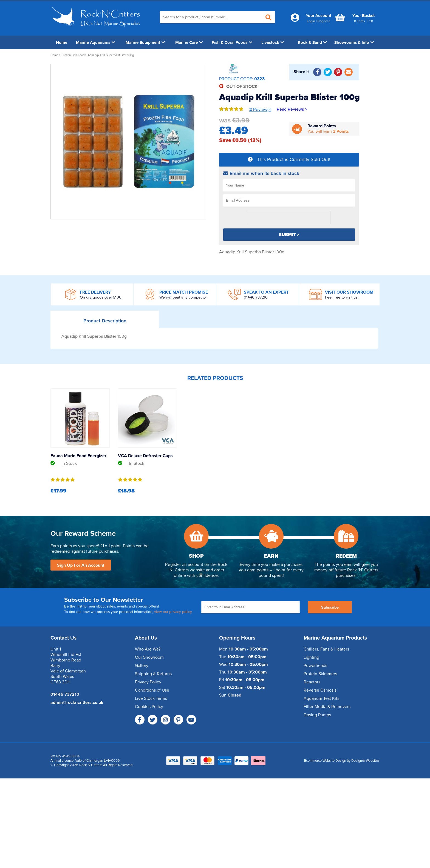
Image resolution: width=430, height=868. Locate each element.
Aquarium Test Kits (321, 698)
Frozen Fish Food (73, 55)
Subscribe (330, 607)
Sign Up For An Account (81, 565)
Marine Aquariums (96, 42)
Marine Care (189, 42)
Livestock (273, 42)
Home (62, 42)
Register (324, 21)
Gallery (142, 666)
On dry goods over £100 (101, 297)
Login (311, 21)
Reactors (312, 682)
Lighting (311, 657)
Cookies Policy (149, 707)
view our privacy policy (173, 612)
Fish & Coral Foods (232, 42)
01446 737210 (256, 297)
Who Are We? (148, 649)
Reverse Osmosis (320, 690)
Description (105, 321)
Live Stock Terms (151, 698)
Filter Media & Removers (327, 707)
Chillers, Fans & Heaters (326, 649)
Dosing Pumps (317, 715)
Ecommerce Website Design (325, 761)
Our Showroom (149, 657)
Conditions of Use (152, 690)
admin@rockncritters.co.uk (77, 703)
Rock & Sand (312, 42)
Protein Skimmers (320, 674)
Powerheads (315, 666)
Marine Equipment (145, 42)
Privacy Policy (148, 682)
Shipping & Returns (153, 674)
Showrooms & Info (354, 42)
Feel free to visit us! (342, 297)
